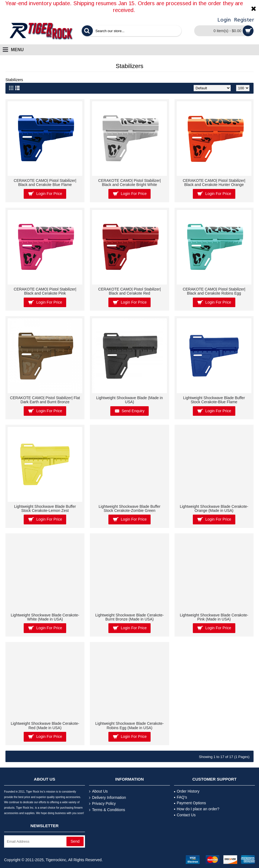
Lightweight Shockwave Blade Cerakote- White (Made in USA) (45, 617)
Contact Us (185, 815)
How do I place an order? (197, 809)
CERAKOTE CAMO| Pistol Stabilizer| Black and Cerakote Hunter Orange (214, 183)
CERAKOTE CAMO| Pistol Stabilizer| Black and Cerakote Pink (45, 291)
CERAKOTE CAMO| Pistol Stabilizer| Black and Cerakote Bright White (130, 183)
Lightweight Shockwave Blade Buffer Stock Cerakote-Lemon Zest (45, 508)
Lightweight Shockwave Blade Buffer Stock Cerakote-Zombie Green (129, 508)
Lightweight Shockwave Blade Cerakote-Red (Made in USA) (45, 725)
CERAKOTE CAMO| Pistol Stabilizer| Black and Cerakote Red (130, 291)
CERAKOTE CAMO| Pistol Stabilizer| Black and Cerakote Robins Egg (214, 291)
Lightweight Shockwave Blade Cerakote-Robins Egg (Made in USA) (129, 725)
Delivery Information (108, 798)
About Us (98, 791)
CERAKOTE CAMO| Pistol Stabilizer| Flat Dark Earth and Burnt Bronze (45, 400)
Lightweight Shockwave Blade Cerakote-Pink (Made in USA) (214, 617)
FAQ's (181, 797)
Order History (187, 791)
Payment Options (190, 803)
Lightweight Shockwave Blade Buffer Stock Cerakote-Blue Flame (214, 400)
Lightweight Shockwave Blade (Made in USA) (129, 400)
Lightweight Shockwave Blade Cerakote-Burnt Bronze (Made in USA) (129, 617)
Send (75, 841)
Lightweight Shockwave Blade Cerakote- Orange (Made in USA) (214, 508)
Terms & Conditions (107, 810)
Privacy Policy (102, 804)
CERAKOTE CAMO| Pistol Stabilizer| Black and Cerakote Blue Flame (45, 183)
